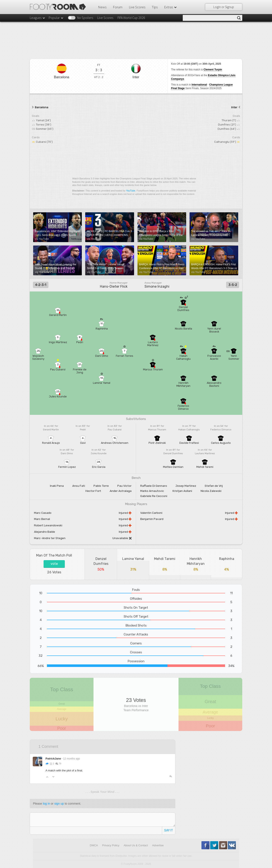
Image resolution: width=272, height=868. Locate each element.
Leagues (38, 18)
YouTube (131, 191)
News (102, 7)
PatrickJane (53, 759)
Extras (171, 7)
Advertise (158, 845)
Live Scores (137, 7)
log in (46, 804)
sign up (59, 804)
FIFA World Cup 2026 (131, 18)
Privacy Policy (111, 845)
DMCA (94, 845)
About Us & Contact (136, 845)
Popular (56, 18)
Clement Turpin (213, 70)
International (199, 85)
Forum (118, 7)
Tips (155, 7)
